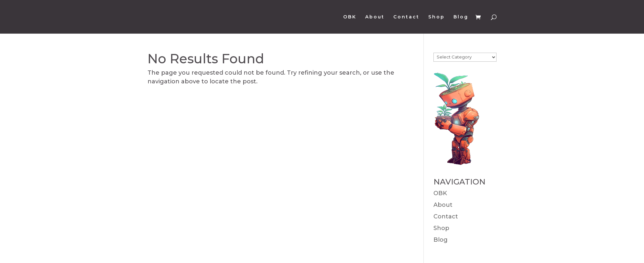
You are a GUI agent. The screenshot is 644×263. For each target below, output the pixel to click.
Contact (406, 17)
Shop (437, 17)
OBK (350, 17)
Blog (461, 17)
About (375, 17)
